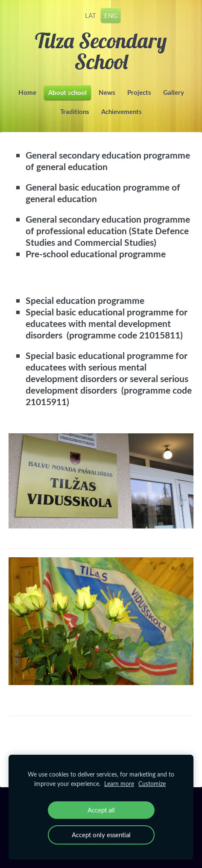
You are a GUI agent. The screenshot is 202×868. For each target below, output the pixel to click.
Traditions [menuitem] (75, 112)
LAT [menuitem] (91, 15)
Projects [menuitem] (139, 93)
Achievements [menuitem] (121, 112)
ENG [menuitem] (111, 15)
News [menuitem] (107, 93)
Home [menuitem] (27, 93)
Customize (152, 784)
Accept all (101, 810)
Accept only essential (101, 835)
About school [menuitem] (67, 93)
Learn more (119, 784)
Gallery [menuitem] (174, 93)
